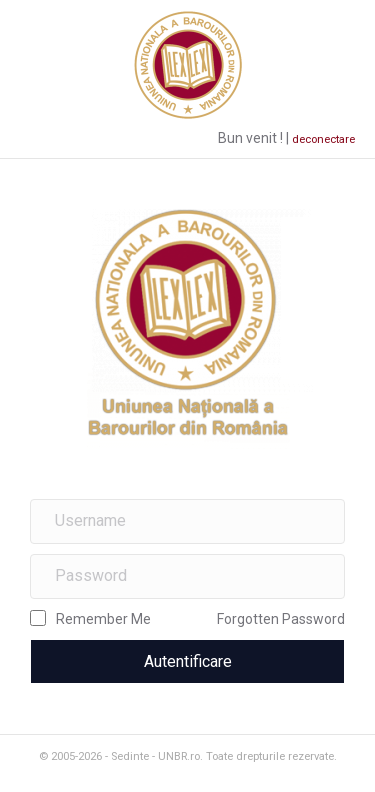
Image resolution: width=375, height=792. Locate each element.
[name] (187, 521)
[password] (187, 576)
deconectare (323, 139)
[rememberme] (38, 618)
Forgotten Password (281, 619)
